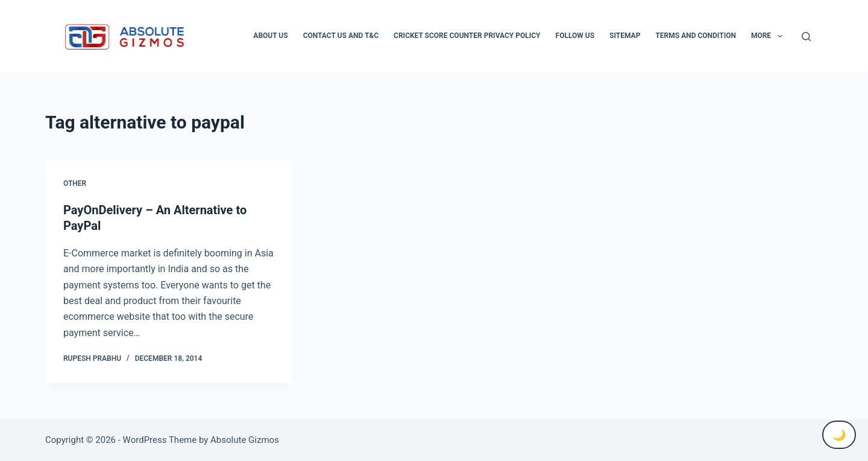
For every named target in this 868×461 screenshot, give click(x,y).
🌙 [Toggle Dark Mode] (839, 435)
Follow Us (575, 36)
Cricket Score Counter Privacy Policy (467, 36)
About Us (270, 36)
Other (75, 183)
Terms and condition (695, 36)
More (769, 36)
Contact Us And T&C (341, 36)
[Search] (806, 37)
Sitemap (625, 36)
